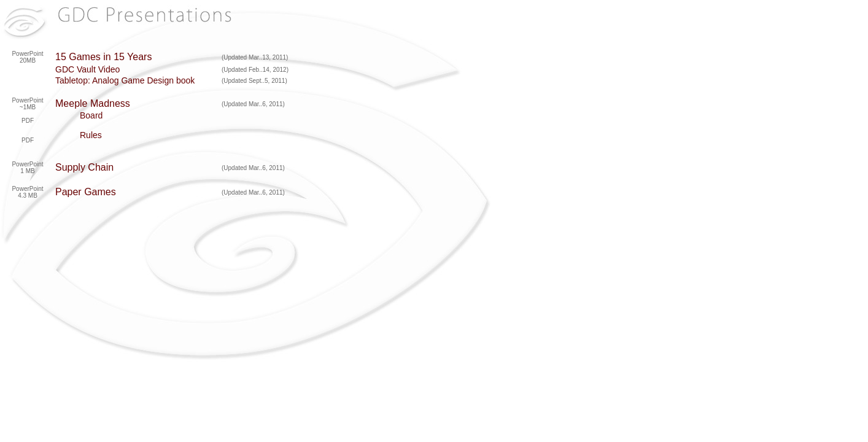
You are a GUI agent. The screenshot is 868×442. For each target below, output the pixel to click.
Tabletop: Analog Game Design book (125, 80)
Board (91, 115)
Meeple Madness (93, 103)
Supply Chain (84, 167)
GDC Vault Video (87, 69)
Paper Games (86, 192)
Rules (91, 135)
